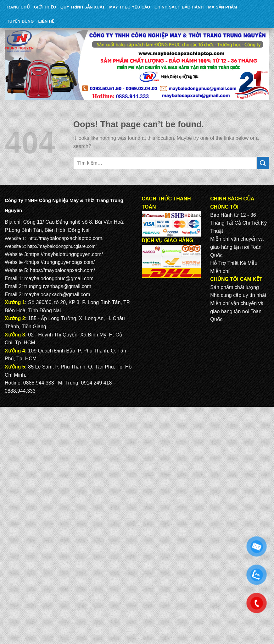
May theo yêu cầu (130, 7)
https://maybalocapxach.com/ (62, 270)
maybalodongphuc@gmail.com (59, 278)
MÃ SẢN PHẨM (223, 7)
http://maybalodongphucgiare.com (62, 246)
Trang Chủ (17, 7)
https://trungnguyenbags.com (61, 262)
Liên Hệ (46, 21)
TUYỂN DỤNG (20, 21)
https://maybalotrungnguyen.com (65, 254)
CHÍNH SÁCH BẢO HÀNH (179, 7)
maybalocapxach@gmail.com (57, 295)
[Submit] (263, 163)
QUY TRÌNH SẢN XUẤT (83, 7)
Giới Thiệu (45, 7)
